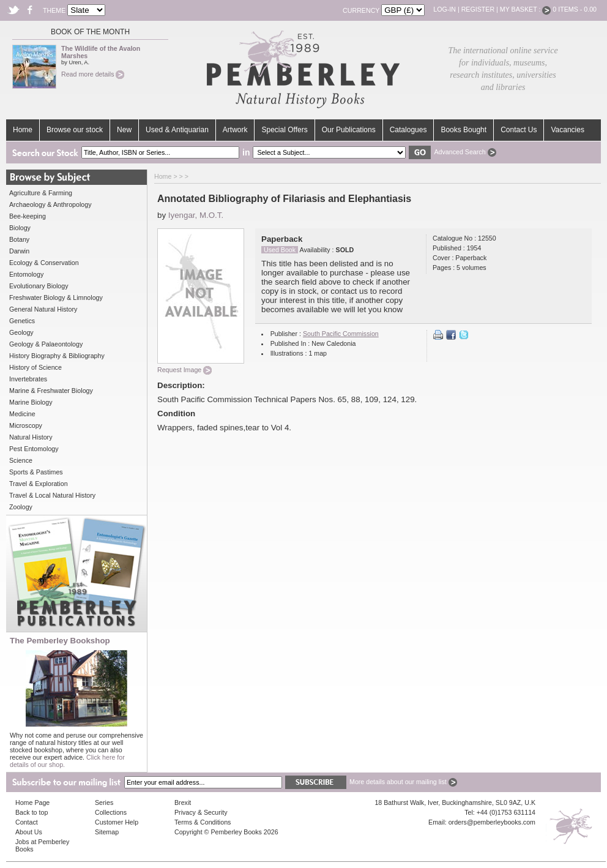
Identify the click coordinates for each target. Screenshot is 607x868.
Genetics (22, 321)
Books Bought (464, 130)
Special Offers (284, 130)
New (124, 130)
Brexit (183, 803)
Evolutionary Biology (39, 286)
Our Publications (349, 130)
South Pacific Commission (341, 334)
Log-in (445, 9)
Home (23, 130)
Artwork (235, 130)
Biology (20, 228)
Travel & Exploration (39, 484)
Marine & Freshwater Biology (51, 391)
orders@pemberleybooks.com (492, 822)
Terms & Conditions (203, 822)
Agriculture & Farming (41, 193)
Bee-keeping (28, 216)
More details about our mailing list (403, 782)
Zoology (21, 507)
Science (21, 460)
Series (104, 803)
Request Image (184, 370)
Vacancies (567, 130)
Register (478, 9)
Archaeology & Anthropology (50, 204)
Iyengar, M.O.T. (196, 215)
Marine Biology (31, 402)
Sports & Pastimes (36, 472)
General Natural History (43, 309)
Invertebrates (28, 379)
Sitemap (107, 832)
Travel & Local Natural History (52, 495)
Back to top (32, 812)
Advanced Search (465, 152)
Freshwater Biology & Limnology (56, 297)
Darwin (19, 251)
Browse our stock (75, 130)
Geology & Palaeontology (46, 344)
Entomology (26, 274)
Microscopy (26, 425)
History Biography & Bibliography (57, 356)
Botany (19, 239)
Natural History (31, 437)
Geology (21, 332)
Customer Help (117, 822)
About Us (29, 832)
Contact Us (519, 130)
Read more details (93, 74)
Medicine (22, 414)
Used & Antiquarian (177, 130)
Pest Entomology (34, 449)
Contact (27, 822)
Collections (111, 812)
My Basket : (526, 9)
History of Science (35, 367)
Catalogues (408, 130)
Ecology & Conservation (44, 263)
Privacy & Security (201, 812)
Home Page (32, 803)
